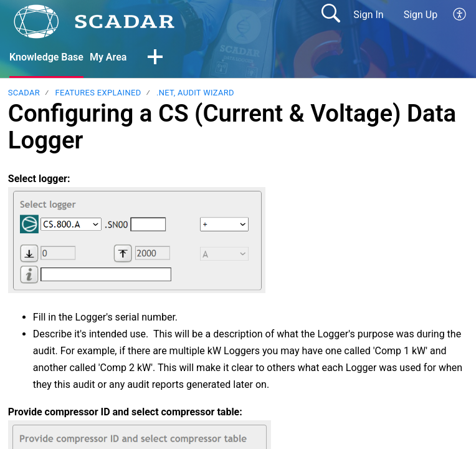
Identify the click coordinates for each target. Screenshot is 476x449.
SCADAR (24, 93)
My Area (108, 57)
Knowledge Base (46, 57)
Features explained (98, 93)
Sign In (368, 15)
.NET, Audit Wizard (195, 93)
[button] (460, 15)
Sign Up (421, 15)
